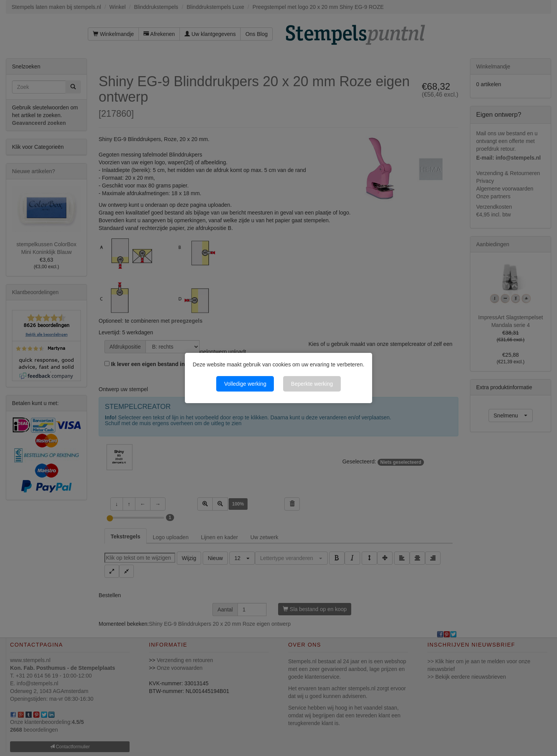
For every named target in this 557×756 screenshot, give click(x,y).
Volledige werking (245, 384)
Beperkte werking (312, 384)
